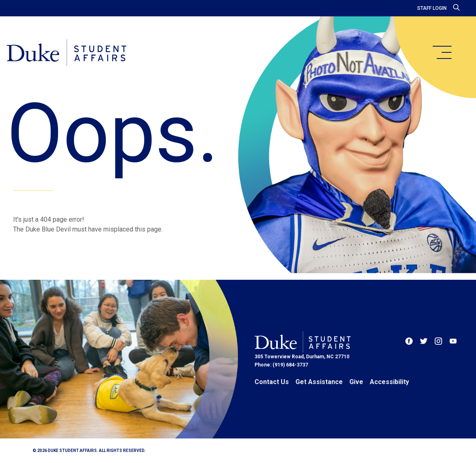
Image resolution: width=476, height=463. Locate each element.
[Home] (66, 53)
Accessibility (389, 382)
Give (356, 382)
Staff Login (432, 8)
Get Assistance (319, 382)
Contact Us (272, 382)
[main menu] (442, 52)
